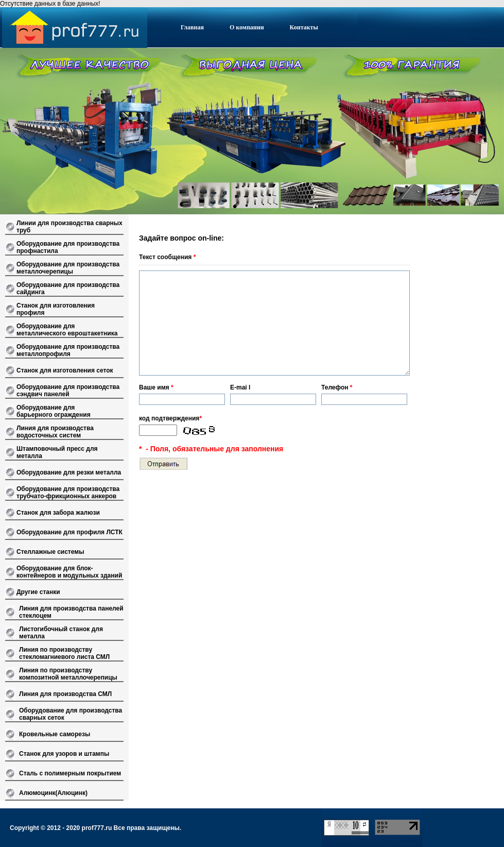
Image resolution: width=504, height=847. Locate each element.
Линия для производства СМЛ (65, 694)
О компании (247, 27)
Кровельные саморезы (55, 734)
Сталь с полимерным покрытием (70, 773)
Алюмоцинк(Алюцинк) (53, 793)
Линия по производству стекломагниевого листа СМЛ (64, 653)
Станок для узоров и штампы (64, 754)
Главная (192, 27)
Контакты (304, 27)
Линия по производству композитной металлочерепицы (68, 674)
